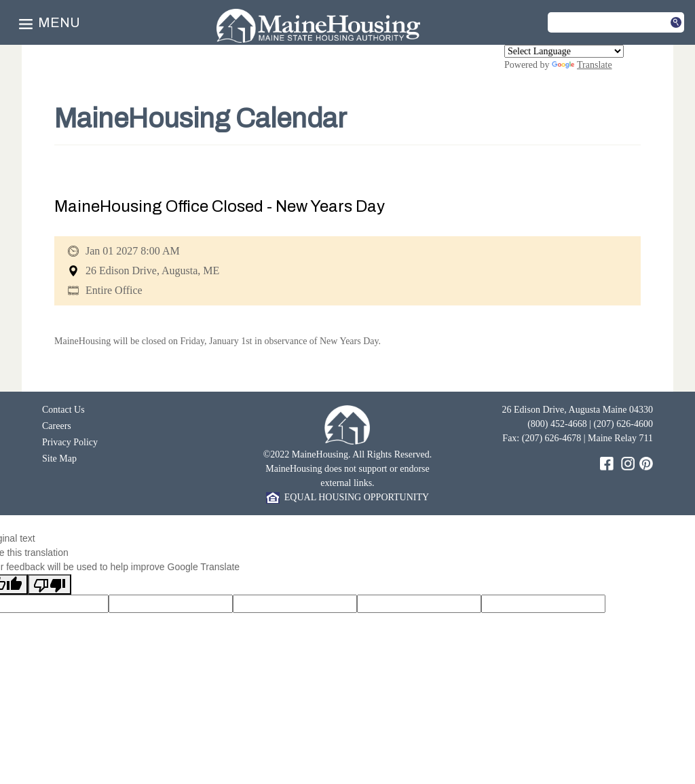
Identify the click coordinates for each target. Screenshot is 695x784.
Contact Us (63, 410)
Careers (57, 426)
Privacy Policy (70, 442)
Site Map (59, 459)
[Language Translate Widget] (564, 51)
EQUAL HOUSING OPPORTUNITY (347, 497)
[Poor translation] (50, 584)
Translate (582, 65)
